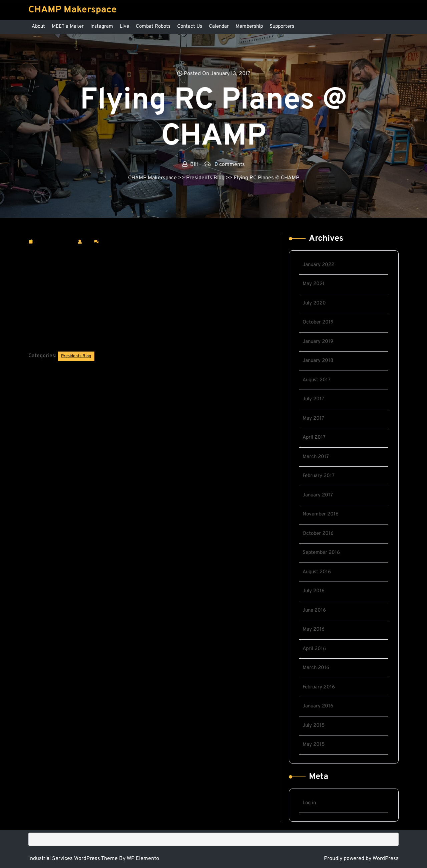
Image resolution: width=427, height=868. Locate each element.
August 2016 (317, 572)
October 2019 (318, 322)
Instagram (102, 27)
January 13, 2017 (55, 242)
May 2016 (314, 629)
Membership (249, 27)
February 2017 (319, 476)
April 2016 (314, 649)
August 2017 (317, 380)
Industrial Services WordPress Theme (74, 859)
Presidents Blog (205, 178)
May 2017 (313, 418)
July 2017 (313, 399)
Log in (309, 803)
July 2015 (314, 726)
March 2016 (316, 668)
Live (124, 27)
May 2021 (314, 284)
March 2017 (316, 457)
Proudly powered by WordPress (361, 859)
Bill (88, 241)
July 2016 (314, 591)
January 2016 (318, 706)
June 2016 (314, 610)
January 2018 (318, 361)
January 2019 (318, 342)
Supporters (282, 27)
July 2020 (314, 303)
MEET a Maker (68, 27)
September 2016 (321, 553)
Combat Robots (153, 27)
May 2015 (314, 745)
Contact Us (190, 27)
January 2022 (318, 265)
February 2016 (319, 687)
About (38, 27)
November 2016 (321, 514)
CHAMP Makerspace (73, 10)
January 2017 (318, 495)
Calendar (219, 27)
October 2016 (318, 534)
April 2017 (314, 438)
